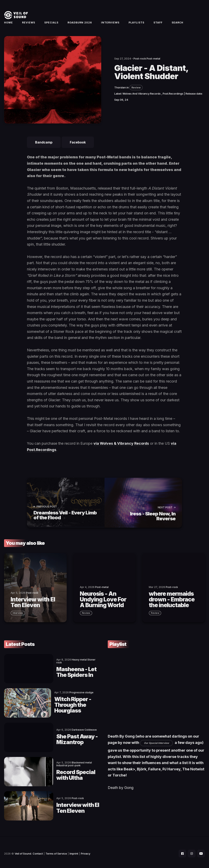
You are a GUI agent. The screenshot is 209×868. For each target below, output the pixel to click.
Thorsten (120, 90)
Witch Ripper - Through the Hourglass (63, 705)
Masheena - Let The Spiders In (70, 672)
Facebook (78, 145)
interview (18, 615)
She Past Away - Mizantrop (65, 739)
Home (8, 24)
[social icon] (181, 851)
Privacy (86, 851)
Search (177, 24)
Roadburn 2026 (80, 24)
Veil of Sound (23, 851)
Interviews (110, 24)
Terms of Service (56, 851)
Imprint (74, 851)
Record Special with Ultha (70, 773)
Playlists (136, 24)
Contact (38, 851)
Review (136, 90)
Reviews (29, 24)
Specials (51, 24)
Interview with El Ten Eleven (72, 805)
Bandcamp (44, 145)
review (86, 615)
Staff (158, 24)
